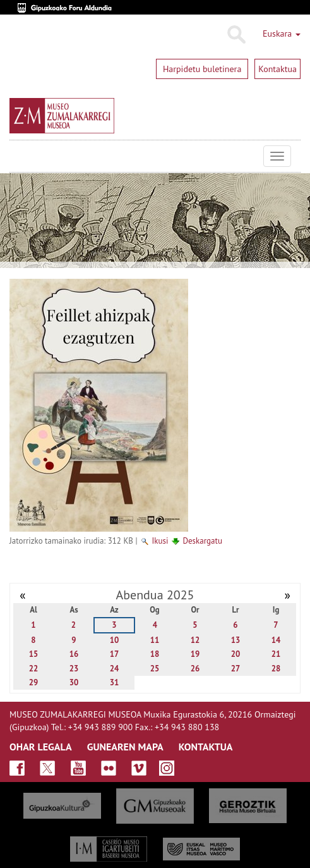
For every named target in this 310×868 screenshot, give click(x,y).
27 (236, 669)
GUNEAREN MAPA (125, 747)
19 (195, 654)
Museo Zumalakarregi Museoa (19, 156)
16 (74, 654)
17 (115, 654)
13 (236, 640)
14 (276, 640)
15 (34, 654)
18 (155, 654)
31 (115, 682)
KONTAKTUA (206, 747)
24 (115, 669)
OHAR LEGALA (41, 747)
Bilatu (236, 35)
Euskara (282, 34)
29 (34, 682)
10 (115, 640)
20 (236, 654)
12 (195, 640)
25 (155, 669)
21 (276, 654)
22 (34, 669)
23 (74, 669)
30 (74, 682)
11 (155, 640)
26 (195, 669)
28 (276, 669)
